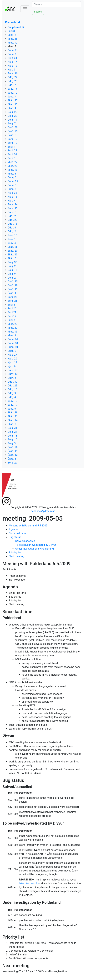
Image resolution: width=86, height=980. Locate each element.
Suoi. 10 (12, 154)
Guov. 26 (13, 204)
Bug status (15, 537)
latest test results (29, 883)
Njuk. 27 (12, 355)
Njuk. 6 (12, 366)
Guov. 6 (12, 378)
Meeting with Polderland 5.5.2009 (28, 526)
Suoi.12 (12, 316)
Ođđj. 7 (12, 85)
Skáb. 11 (13, 104)
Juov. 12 (12, 405)
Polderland (13, 22)
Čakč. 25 (13, 282)
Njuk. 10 (12, 66)
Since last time (17, 533)
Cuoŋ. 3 (12, 351)
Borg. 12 (12, 143)
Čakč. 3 (12, 135)
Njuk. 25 (12, 193)
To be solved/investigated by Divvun (36, 545)
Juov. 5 (12, 409)
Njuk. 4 (12, 201)
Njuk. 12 (12, 197)
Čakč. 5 (12, 459)
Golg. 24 (12, 432)
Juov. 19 (12, 401)
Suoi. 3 (12, 158)
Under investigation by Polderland (35, 549)
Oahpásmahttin (16, 27)
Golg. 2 (12, 278)
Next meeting (17, 556)
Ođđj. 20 (12, 81)
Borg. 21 (12, 301)
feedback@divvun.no (43, 511)
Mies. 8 (12, 335)
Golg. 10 (12, 440)
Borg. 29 (12, 463)
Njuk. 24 (12, 58)
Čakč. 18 (13, 285)
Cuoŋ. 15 (13, 181)
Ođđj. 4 (12, 397)
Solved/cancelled (25, 541)
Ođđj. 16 (12, 389)
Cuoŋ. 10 (13, 347)
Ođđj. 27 (12, 77)
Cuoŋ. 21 (13, 50)
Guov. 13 (13, 374)
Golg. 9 (12, 274)
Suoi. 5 (12, 320)
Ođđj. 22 (12, 220)
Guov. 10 (13, 73)
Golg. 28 (12, 112)
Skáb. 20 (13, 251)
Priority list (15, 553)
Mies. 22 (13, 328)
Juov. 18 (12, 235)
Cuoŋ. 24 (13, 339)
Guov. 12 (13, 208)
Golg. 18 (12, 436)
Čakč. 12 (13, 455)
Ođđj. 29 (12, 216)
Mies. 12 (13, 43)
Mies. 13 (13, 170)
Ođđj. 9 (12, 393)
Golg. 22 (12, 116)
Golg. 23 (12, 266)
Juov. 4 (12, 243)
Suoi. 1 (12, 147)
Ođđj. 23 (12, 386)
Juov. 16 (12, 89)
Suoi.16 (12, 35)
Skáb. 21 (13, 416)
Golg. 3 (12, 443)
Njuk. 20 (12, 359)
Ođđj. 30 (12, 382)
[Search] (56, 4)
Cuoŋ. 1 (12, 54)
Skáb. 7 (12, 424)
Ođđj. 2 (12, 231)
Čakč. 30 (13, 127)
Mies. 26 (13, 39)
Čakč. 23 (13, 131)
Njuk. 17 (12, 62)
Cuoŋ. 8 (12, 185)
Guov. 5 (12, 212)
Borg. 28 (12, 297)
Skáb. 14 (13, 420)
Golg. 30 (12, 262)
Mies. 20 (13, 166)
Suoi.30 (12, 31)
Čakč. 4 (12, 293)
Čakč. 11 (13, 289)
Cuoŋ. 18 (13, 343)
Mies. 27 (13, 162)
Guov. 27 (13, 370)
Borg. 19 (12, 139)
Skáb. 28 (13, 247)
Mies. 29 (13, 324)
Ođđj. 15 (12, 224)
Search (38, 12)
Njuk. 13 (12, 362)
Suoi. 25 (12, 151)
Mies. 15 (13, 332)
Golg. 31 (12, 428)
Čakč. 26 (13, 447)
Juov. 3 (12, 97)
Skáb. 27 (13, 100)
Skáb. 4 (12, 108)
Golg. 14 (12, 120)
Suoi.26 (12, 308)
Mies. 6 (12, 174)
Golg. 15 (12, 270)
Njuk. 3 (12, 70)
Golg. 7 (12, 124)
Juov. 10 (12, 93)
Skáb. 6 (12, 258)
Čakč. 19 (13, 451)
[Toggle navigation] (25, 9)
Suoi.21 (12, 312)
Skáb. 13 (13, 255)
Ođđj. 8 (12, 228)
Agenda (13, 529)
